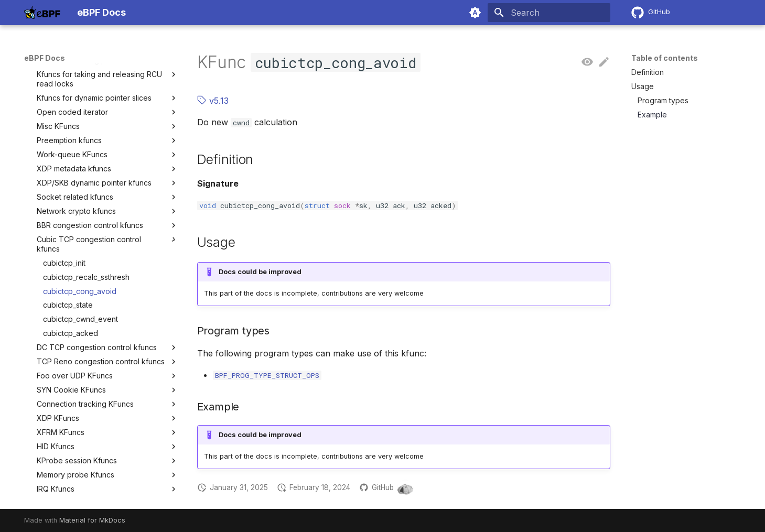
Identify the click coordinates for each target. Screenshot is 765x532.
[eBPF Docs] (42, 13)
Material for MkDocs (92, 520)
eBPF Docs (45, 58)
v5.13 (213, 101)
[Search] (549, 13)
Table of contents (665, 58)
